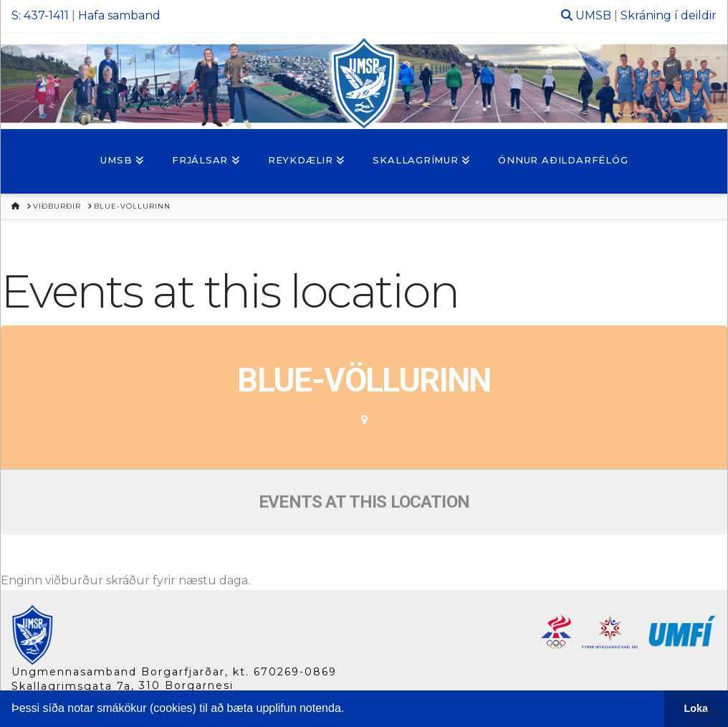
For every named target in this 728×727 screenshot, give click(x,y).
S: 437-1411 (40, 15)
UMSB (593, 15)
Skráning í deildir (669, 15)
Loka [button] (696, 708)
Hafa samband (119, 15)
